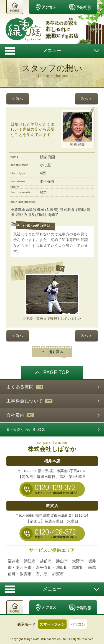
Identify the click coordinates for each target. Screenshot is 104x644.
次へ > (86, 99)
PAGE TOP (52, 372)
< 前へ (18, 99)
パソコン (78, 624)
